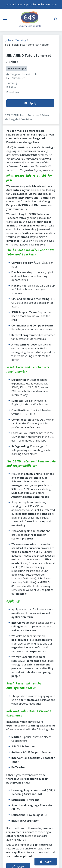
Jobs (8, 40)
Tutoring (21, 40)
